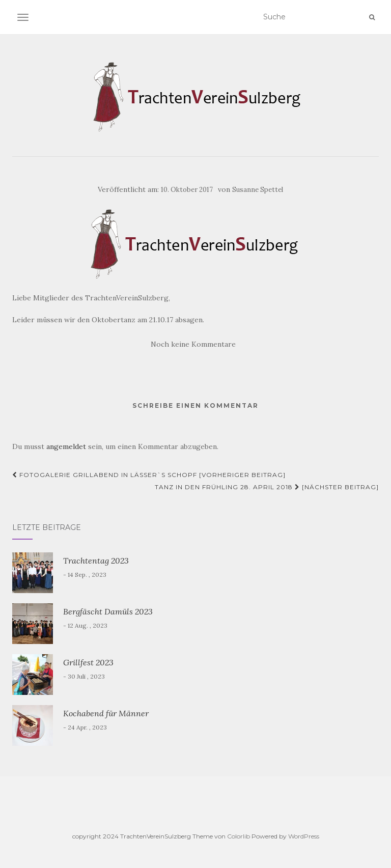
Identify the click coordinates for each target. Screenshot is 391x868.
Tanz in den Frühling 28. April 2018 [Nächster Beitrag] (267, 487)
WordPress (304, 836)
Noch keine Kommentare (193, 344)
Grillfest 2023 (88, 662)
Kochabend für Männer (106, 713)
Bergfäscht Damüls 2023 (108, 611)
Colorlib (239, 836)
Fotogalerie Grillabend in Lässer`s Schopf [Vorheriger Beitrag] (149, 475)
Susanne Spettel (258, 190)
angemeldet (66, 446)
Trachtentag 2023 (96, 561)
